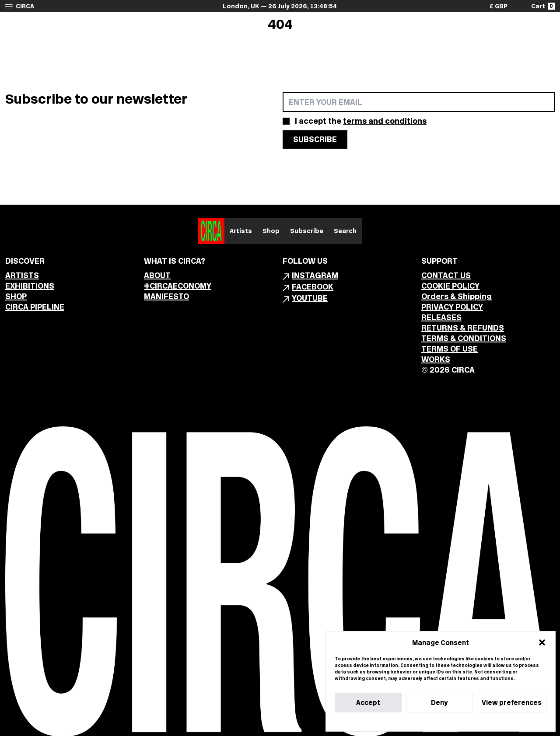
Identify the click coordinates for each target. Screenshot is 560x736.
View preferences (512, 703)
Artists (241, 231)
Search (345, 231)
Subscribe (307, 231)
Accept (368, 703)
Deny (439, 703)
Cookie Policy (414, 722)
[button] (542, 642)
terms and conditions (385, 121)
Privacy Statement (456, 722)
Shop (271, 231)
